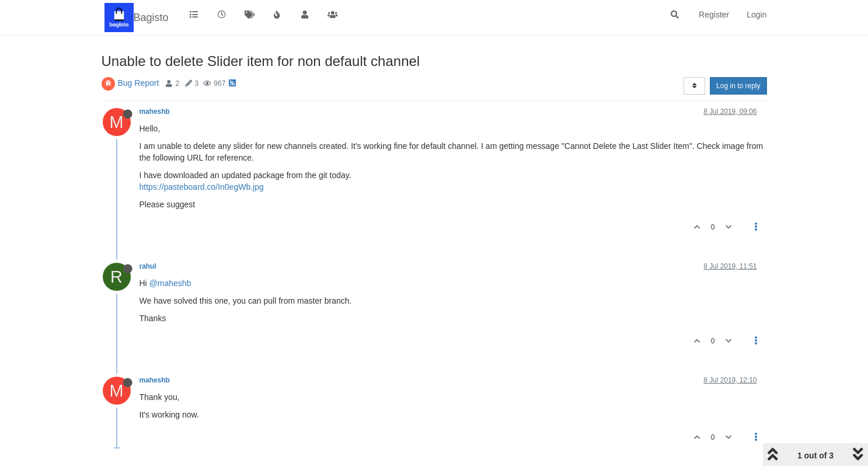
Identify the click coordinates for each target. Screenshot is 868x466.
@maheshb (170, 283)
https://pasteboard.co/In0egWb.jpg (202, 187)
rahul (148, 266)
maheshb (155, 112)
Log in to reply (738, 86)
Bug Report (139, 83)
